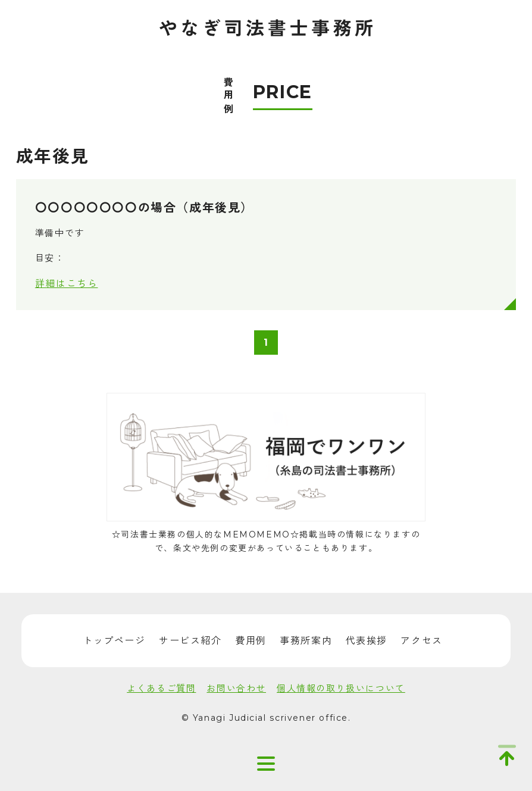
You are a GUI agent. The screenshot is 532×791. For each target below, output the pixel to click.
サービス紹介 (190, 641)
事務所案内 (306, 641)
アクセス (421, 641)
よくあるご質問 (161, 688)
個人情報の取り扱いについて (341, 688)
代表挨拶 (367, 641)
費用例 (251, 641)
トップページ (114, 641)
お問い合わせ (236, 688)
